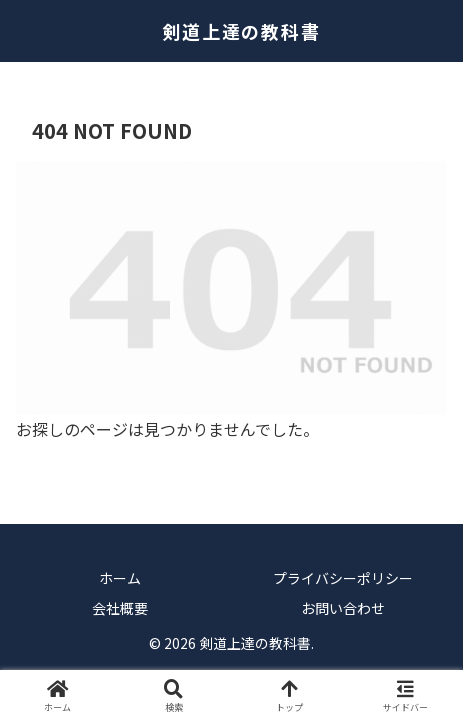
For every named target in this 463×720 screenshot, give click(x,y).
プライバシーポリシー (343, 578)
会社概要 (120, 608)
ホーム (120, 578)
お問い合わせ (343, 608)
